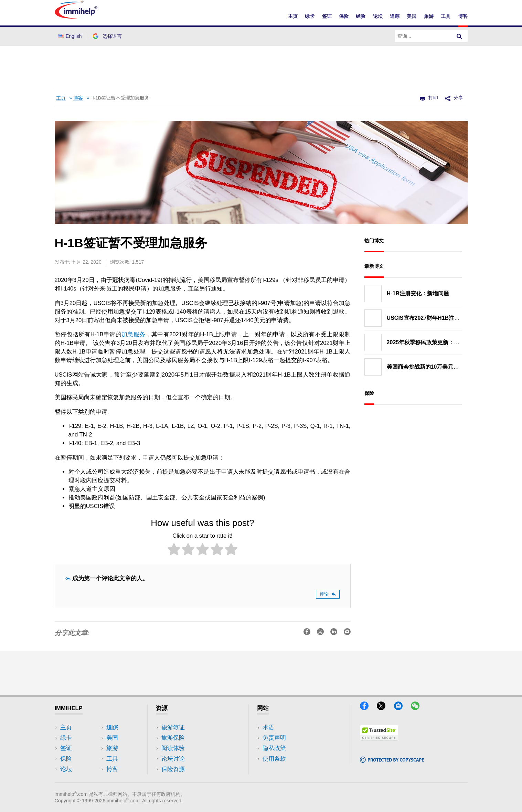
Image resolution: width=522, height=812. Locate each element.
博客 (463, 16)
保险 (344, 16)
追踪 (395, 16)
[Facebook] (367, 708)
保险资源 (173, 769)
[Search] (459, 36)
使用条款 (274, 759)
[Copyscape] (392, 761)
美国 (412, 16)
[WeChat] (418, 708)
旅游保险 (173, 738)
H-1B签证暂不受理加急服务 (120, 98)
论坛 (378, 16)
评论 (328, 594)
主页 (293, 16)
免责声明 (274, 738)
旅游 (429, 16)
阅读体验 (173, 748)
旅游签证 (173, 727)
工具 (446, 16)
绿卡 (310, 16)
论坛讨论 (173, 759)
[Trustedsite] (379, 739)
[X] (384, 708)
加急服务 (133, 334)
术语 (268, 727)
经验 (361, 16)
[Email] (402, 708)
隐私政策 (274, 748)
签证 (327, 16)
